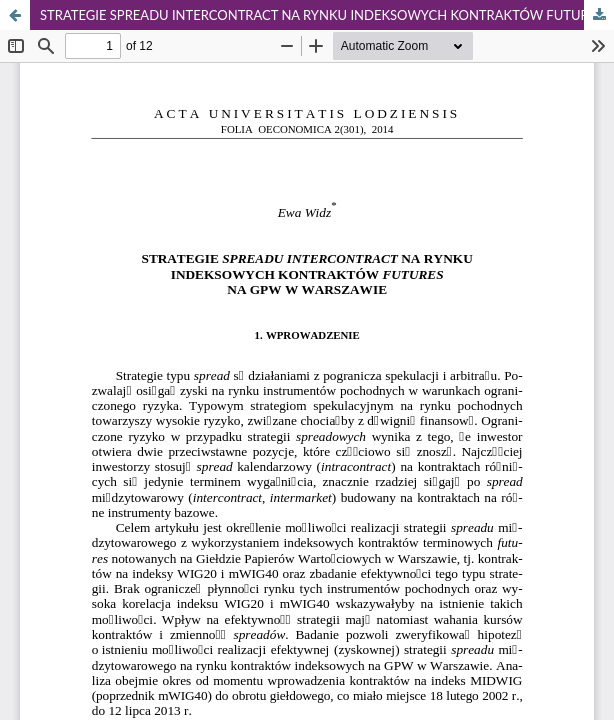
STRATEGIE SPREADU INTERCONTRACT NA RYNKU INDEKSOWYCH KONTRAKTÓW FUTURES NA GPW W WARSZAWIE (327, 15)
